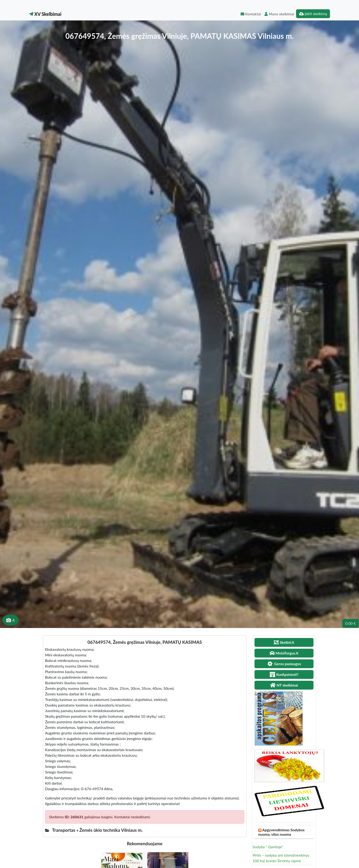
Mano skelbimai (279, 14)
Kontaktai (251, 14)
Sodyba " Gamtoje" (268, 847)
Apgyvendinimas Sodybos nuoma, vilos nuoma (281, 832)
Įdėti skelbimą (313, 14)
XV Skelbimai (45, 14)
